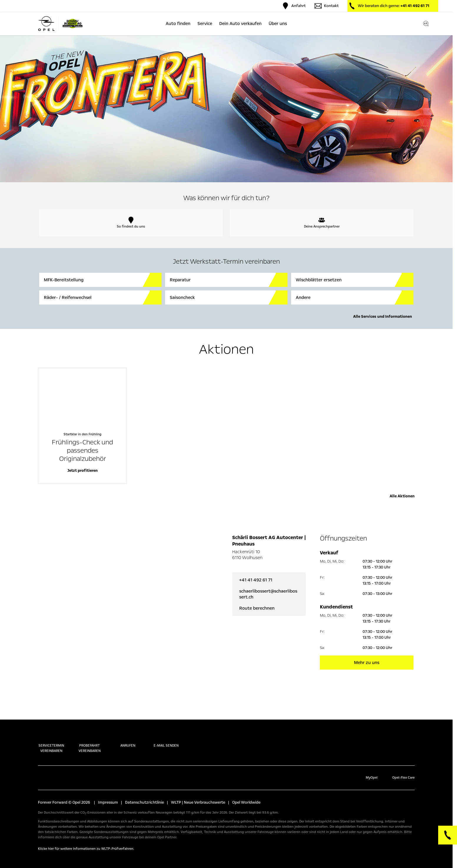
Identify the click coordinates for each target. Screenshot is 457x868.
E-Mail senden (166, 740)
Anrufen (128, 740)
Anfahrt (294, 6)
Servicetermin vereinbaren (51, 742)
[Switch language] (426, 24)
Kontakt (327, 6)
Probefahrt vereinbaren (90, 742)
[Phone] (448, 835)
